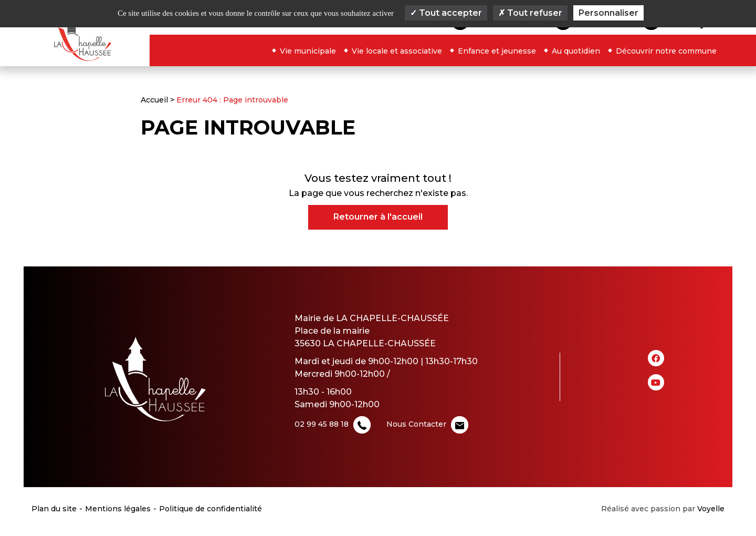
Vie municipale (308, 51)
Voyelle (711, 509)
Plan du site (54, 509)
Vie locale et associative (397, 51)
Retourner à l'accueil (378, 217)
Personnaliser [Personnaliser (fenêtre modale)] (608, 13)
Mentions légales (118, 509)
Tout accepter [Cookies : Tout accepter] (446, 13)
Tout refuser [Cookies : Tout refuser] (530, 13)
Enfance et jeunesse (497, 51)
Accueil (154, 100)
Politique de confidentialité (211, 509)
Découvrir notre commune (666, 51)
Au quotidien (576, 51)
